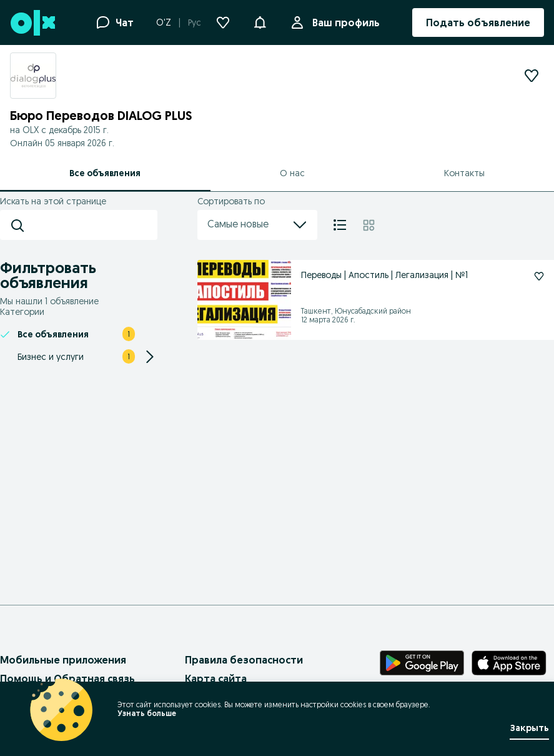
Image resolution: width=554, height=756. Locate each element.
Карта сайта (216, 679)
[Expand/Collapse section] (150, 357)
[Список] (340, 225)
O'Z (164, 22)
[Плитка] (369, 225)
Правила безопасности (244, 660)
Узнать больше (147, 713)
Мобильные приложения (63, 660)
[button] (260, 21)
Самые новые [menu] (257, 225)
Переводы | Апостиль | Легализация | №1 (384, 275)
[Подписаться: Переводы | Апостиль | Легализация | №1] (539, 276)
